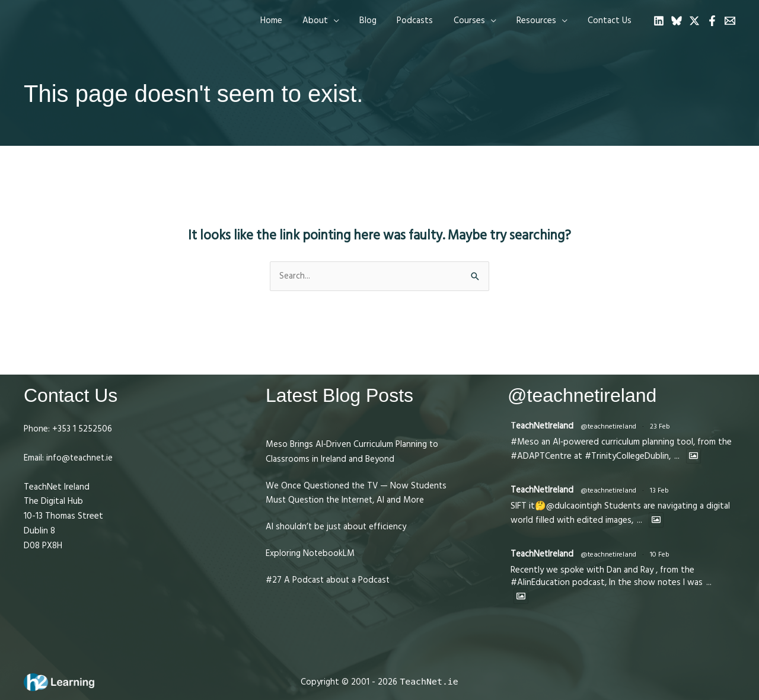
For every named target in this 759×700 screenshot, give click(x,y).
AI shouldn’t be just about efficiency (337, 527)
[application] (347, 21)
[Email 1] (730, 21)
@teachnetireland (609, 426)
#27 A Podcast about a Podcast (329, 580)
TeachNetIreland (542, 426)
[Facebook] (712, 21)
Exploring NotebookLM (310, 553)
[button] (334, 21)
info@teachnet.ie (79, 458)
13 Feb (660, 490)
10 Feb (660, 554)
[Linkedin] (659, 21)
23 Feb (661, 426)
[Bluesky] (677, 21)
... (677, 456)
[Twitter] (694, 21)
